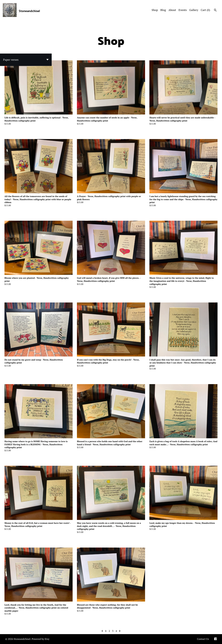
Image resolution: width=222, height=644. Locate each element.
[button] (26, 60)
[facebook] (216, 639)
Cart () (205, 10)
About (172, 10)
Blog (163, 10)
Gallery (194, 10)
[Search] (215, 10)
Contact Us (203, 639)
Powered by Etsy (40, 639)
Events (183, 10)
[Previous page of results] (103, 631)
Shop (155, 10)
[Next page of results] (120, 631)
